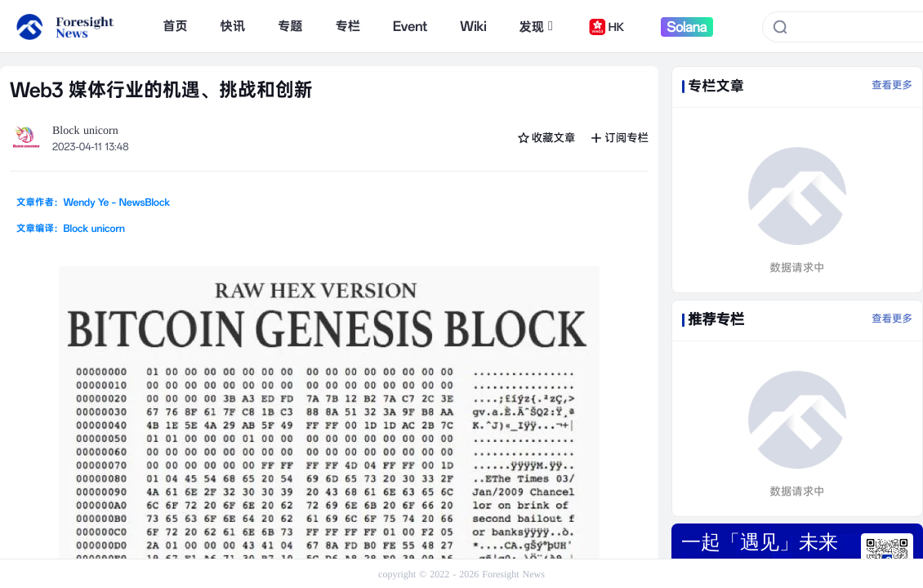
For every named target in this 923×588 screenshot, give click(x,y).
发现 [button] (536, 27)
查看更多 (892, 86)
